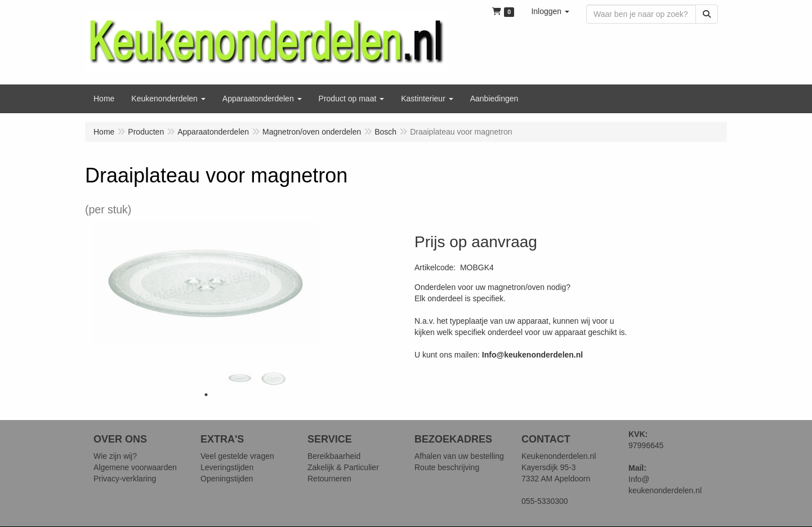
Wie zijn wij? (115, 456)
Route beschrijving (447, 467)
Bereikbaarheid (334, 456)
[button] (550, 11)
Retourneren (329, 479)
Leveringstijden (227, 467)
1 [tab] (206, 395)
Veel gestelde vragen (237, 456)
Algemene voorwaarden (135, 467)
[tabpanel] (240, 378)
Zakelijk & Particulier (343, 467)
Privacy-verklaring (125, 479)
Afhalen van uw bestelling (459, 456)
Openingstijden (227, 479)
